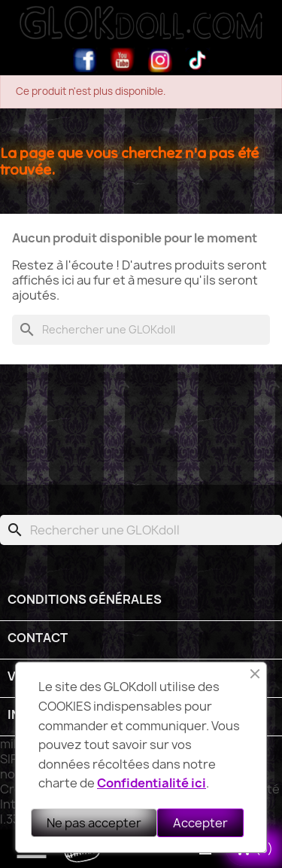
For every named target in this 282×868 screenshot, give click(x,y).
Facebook (85, 60)
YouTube (123, 60)
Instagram (160, 60)
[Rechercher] (141, 330)
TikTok (198, 60)
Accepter (200, 823)
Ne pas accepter (94, 823)
